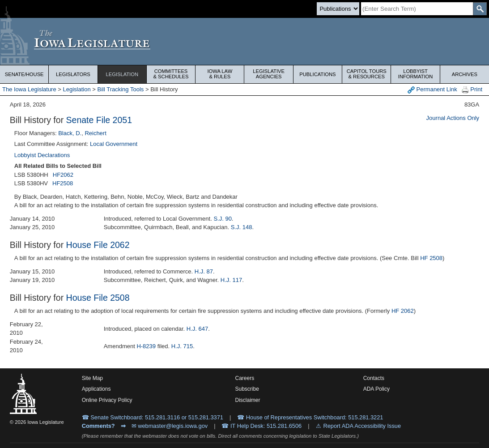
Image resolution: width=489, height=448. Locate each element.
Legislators (73, 74)
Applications (96, 389)
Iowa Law (220, 74)
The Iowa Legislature (29, 89)
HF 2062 (403, 311)
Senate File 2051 (99, 120)
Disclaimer (248, 400)
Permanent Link (432, 90)
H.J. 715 (182, 346)
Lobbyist (415, 74)
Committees (171, 74)
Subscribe (247, 389)
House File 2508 (98, 298)
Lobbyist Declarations (42, 155)
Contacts (374, 378)
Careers (245, 378)
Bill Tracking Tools (121, 89)
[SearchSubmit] (480, 9)
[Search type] (338, 9)
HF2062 (63, 175)
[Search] (417, 9)
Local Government (114, 144)
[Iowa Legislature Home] (244, 41)
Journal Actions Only (453, 118)
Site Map (92, 378)
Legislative (269, 74)
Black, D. (70, 133)
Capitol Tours (366, 74)
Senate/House (24, 74)
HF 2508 (431, 258)
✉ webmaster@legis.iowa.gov (170, 426)
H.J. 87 (204, 271)
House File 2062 (98, 245)
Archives (465, 74)
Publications (317, 74)
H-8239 (146, 346)
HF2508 (63, 183)
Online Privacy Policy (107, 400)
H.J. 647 (197, 329)
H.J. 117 (231, 280)
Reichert (95, 133)
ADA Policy (376, 389)
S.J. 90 (222, 219)
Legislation (122, 74)
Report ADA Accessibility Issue (362, 426)
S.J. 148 (242, 227)
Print (472, 90)
